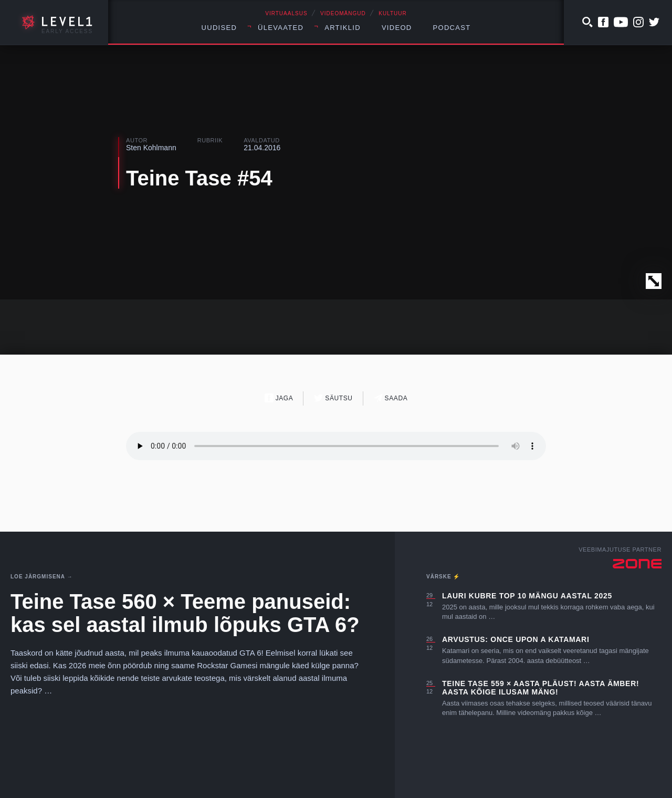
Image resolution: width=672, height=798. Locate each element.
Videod (397, 28)
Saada (391, 398)
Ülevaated (281, 28)
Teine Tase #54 (199, 178)
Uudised (219, 28)
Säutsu (333, 398)
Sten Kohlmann (151, 148)
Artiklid (343, 28)
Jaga (279, 398)
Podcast (452, 28)
